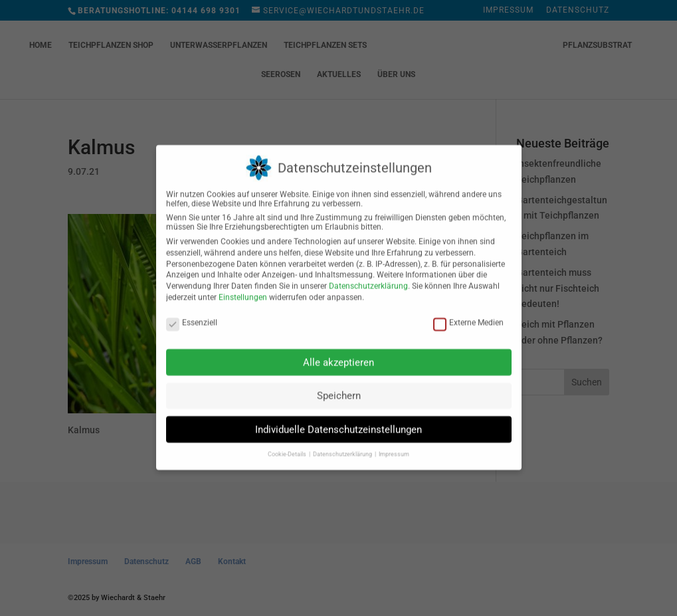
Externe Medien (468, 314)
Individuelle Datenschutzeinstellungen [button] (338, 421)
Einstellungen (243, 288)
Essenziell (192, 314)
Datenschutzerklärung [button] (343, 445)
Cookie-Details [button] (288, 445)
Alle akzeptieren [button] (338, 353)
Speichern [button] (339, 387)
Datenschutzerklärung (368, 277)
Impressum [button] (394, 445)
